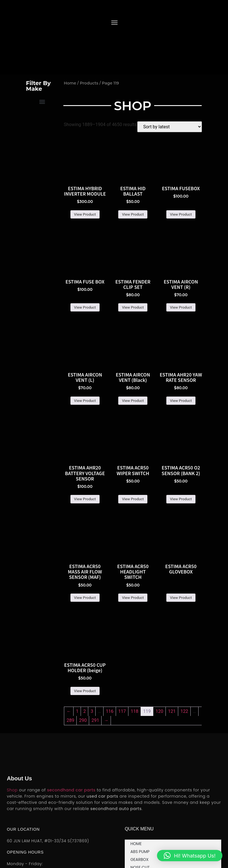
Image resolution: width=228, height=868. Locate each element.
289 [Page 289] (70, 720)
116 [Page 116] (110, 711)
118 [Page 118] (135, 711)
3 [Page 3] (92, 711)
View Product (85, 214)
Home (70, 83)
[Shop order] (170, 127)
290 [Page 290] (83, 720)
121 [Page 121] (172, 711)
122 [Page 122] (184, 711)
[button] (115, 22)
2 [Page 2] (84, 711)
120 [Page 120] (159, 711)
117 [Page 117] (122, 711)
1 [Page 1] (77, 711)
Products (89, 83)
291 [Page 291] (95, 720)
